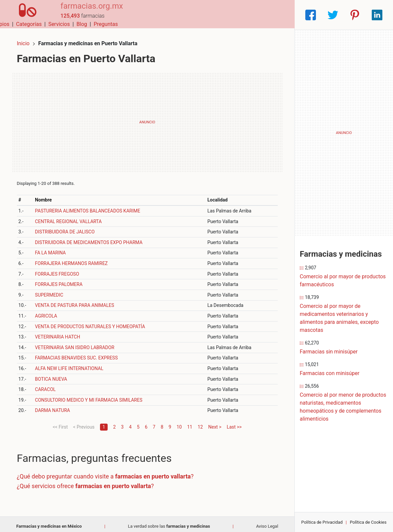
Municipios (168, 15)
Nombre (47, 196)
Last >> (234, 423)
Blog (253, 15)
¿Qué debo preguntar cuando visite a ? (109, 472)
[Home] (25, 14)
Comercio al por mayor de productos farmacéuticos (343, 280)
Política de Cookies (368, 522)
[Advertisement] (147, 118)
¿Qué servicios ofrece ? (89, 482)
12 (200, 423)
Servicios (231, 15)
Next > (215, 423)
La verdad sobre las (169, 522)
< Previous (84, 423)
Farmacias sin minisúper (329, 352)
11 (190, 423)
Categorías (200, 15)
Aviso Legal (267, 522)
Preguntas (278, 15)
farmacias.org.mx (85, 11)
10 (179, 423)
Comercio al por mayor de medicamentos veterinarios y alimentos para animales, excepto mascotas (339, 318)
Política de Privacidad (322, 522)
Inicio (27, 39)
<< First (60, 423)
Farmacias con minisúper (330, 373)
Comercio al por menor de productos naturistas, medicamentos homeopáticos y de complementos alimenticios (343, 407)
